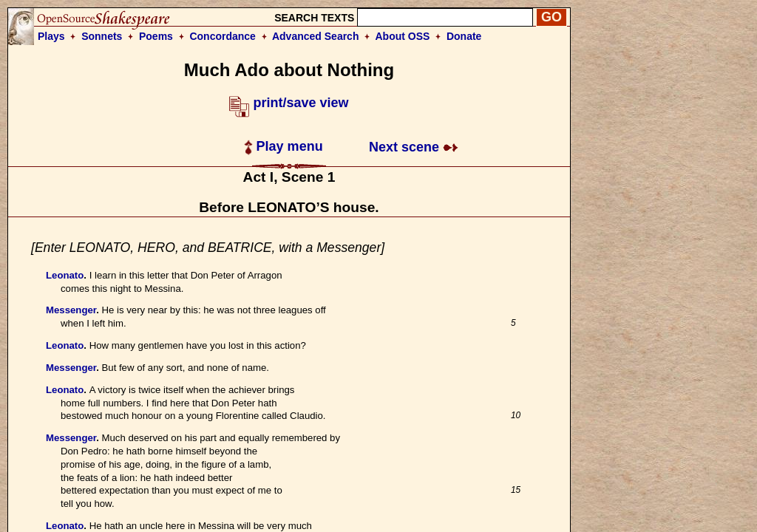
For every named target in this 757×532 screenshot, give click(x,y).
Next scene (414, 147)
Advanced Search (316, 36)
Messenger (71, 310)
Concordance (222, 36)
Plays (51, 36)
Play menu (284, 146)
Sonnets (102, 36)
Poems (156, 36)
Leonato (65, 275)
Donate (464, 36)
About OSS (403, 36)
